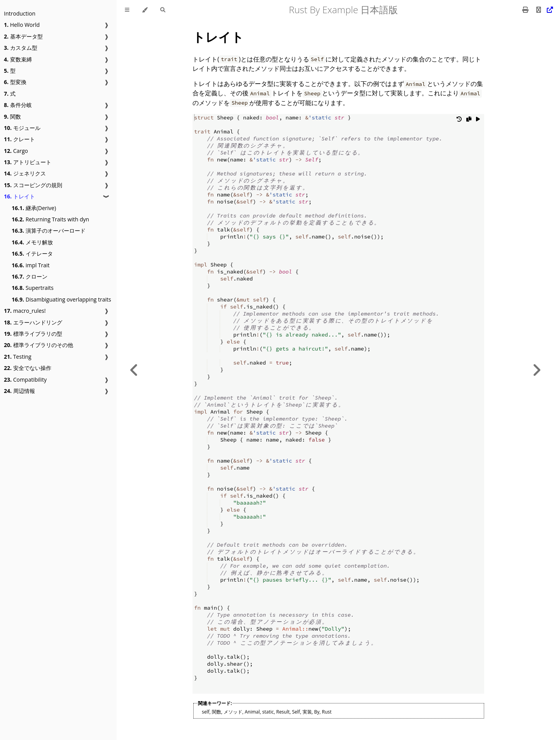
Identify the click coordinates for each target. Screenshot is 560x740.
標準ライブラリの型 (33, 334)
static (268, 712)
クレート (19, 139)
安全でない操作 (28, 368)
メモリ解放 (32, 242)
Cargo (16, 151)
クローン (30, 276)
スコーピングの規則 (33, 185)
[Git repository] (544, 10)
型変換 (15, 82)
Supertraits (33, 288)
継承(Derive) (34, 208)
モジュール (22, 128)
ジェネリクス (25, 173)
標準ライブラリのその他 (38, 345)
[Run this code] (478, 121)
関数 (12, 117)
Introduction (20, 13)
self (206, 712)
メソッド (233, 712)
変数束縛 (18, 59)
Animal (252, 712)
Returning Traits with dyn (50, 219)
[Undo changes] (459, 121)
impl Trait (31, 265)
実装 (307, 712)
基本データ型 (23, 36)
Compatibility (25, 380)
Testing (18, 357)
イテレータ (32, 253)
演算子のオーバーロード (49, 231)
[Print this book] (526, 10)
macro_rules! (25, 311)
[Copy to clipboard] (469, 121)
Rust (327, 712)
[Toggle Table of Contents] (127, 10)
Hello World (22, 25)
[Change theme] (145, 10)
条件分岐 (18, 105)
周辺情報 (19, 391)
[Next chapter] (537, 370)
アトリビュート (28, 162)
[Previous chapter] (134, 370)
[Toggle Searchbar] (163, 10)
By (317, 712)
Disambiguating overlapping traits (61, 299)
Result (283, 712)
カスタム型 (21, 48)
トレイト (19, 196)
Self (296, 712)
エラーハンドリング (33, 322)
